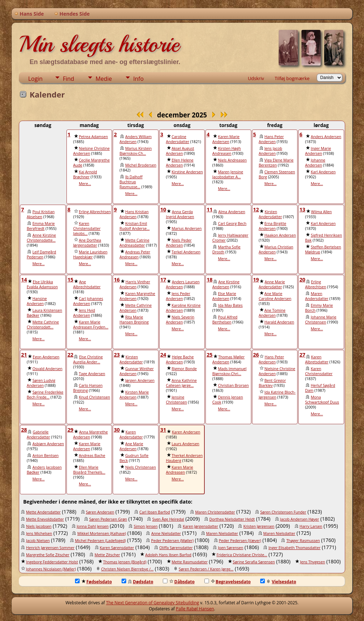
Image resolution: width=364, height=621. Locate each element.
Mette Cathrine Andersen (135, 308)
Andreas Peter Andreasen (135, 254)
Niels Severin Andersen (180, 320)
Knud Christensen (95, 397)
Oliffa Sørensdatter (176, 548)
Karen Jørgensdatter (200, 526)
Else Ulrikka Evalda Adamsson (42, 284)
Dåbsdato (179, 582)
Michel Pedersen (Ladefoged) (101, 541)
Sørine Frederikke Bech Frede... (45, 395)
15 (71, 279)
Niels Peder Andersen (179, 243)
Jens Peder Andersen (178, 296)
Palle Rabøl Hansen (195, 609)
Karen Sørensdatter (117, 548)
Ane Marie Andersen (131, 446)
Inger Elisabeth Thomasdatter (294, 548)
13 (302, 209)
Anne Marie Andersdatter (272, 284)
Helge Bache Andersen (180, 359)
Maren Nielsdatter (222, 533)
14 (24, 279)
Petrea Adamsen (93, 137)
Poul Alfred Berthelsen (225, 320)
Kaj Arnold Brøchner (85, 174)
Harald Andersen (279, 322)
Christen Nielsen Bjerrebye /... (127, 569)
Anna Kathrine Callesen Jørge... (181, 383)
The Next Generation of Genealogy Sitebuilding (152, 603)
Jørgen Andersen (140, 380)
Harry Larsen (311, 526)
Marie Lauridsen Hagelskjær (90, 254)
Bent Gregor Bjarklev (272, 383)
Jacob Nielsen (38, 541)
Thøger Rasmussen (303, 541)
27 (302, 354)
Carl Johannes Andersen (88, 301)
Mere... (85, 184)
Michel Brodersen (141, 165)
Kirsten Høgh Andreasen (226, 151)
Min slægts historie (99, 44)
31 (163, 430)
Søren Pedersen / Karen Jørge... (206, 569)
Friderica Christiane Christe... (242, 555)
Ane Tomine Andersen (272, 313)
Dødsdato (137, 582)
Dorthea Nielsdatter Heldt (232, 519)
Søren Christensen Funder (283, 512)
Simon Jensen (146, 526)
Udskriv (256, 78)
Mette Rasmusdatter (190, 562)
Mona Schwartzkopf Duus (322, 400)
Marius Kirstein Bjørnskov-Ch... (136, 151)
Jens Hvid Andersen (84, 313)
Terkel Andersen (186, 252)
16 (117, 279)
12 (256, 209)
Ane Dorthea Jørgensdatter (87, 243)
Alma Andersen (232, 212)
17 (163, 279)
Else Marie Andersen (224, 296)
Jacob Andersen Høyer (300, 519)
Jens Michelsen (39, 533)
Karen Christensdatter (319, 371)
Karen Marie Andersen (226, 139)
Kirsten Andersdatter (271, 214)
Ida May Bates (230, 305)
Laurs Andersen (186, 444)
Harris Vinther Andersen (135, 284)
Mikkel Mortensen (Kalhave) (101, 533)
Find (69, 79)
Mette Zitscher (107, 555)
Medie (104, 79)
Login (35, 79)
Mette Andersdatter (43, 512)
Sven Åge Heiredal (168, 519)
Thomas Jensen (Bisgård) (125, 562)
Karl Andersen (323, 172)
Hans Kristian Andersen (134, 214)
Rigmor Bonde (184, 369)
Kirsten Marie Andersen (134, 395)
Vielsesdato (278, 582)
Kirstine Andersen (187, 172)
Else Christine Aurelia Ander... (88, 359)
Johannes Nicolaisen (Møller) (51, 569)
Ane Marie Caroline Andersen (275, 296)
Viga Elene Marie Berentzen (276, 163)
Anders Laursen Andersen (183, 284)
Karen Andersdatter (131, 435)
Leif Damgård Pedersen (41, 254)
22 (71, 354)
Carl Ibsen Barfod (155, 512)
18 (210, 279)
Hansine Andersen (37, 301)
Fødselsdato (93, 582)
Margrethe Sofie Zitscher (48, 555)
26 (256, 354)
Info (138, 79)
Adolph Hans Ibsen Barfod (168, 555)
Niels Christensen (141, 467)
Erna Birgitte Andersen (273, 226)
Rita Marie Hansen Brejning (134, 320)
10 (163, 209)
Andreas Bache (92, 456)
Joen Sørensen (231, 548)
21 (24, 354)
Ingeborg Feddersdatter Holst (52, 562)
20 (302, 279)
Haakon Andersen (280, 235)
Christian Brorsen (233, 385)
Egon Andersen (46, 357)
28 (24, 430)
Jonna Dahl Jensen (93, 526)
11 (210, 209)
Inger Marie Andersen (318, 151)
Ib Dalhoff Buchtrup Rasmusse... (131, 182)
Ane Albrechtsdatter (87, 284)
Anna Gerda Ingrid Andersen (180, 214)
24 (163, 354)
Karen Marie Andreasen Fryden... (91, 325)
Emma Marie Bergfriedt (41, 226)
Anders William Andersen (135, 139)
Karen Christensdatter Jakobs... (87, 228)
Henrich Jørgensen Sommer (50, 548)
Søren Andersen (100, 512)
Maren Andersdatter (317, 296)
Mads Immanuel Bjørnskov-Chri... (229, 371)
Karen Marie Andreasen (180, 470)
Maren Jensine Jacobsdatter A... (228, 174)
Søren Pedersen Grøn (108, 519)
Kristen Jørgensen (259, 526)
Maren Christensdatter (215, 512)
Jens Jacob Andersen (271, 151)
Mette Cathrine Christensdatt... (43, 325)
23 (117, 354)
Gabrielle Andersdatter (38, 435)
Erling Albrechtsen (95, 212)
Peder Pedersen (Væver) (240, 541)
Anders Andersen (326, 137)
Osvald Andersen (47, 369)
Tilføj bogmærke (292, 78)
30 (117, 430)
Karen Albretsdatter (317, 359)
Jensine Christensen (176, 400)
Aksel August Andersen (180, 151)
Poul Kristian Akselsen (41, 214)
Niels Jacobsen (39, 526)
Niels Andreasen (232, 160)
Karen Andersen (186, 432)
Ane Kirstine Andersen (226, 284)
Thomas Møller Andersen (228, 359)
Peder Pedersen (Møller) (172, 541)
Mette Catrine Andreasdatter (134, 243)
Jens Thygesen (312, 562)
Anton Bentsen (45, 456)
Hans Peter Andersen (271, 139)
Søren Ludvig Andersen (41, 383)
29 (71, 430)
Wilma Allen (321, 212)
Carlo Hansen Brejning (88, 388)
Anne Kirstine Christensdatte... (41, 238)
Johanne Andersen (315, 163)
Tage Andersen (92, 374)
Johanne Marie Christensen (321, 320)
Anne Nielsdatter (166, 533)
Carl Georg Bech (232, 223)
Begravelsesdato (228, 582)
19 (256, 279)
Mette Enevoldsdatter (45, 519)
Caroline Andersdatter (178, 139)
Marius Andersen (187, 228)
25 (210, 354)
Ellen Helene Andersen (180, 163)
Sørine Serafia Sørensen (254, 562)
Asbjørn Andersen (48, 444)
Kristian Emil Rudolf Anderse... (135, 226)
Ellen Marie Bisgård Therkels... (89, 470)
